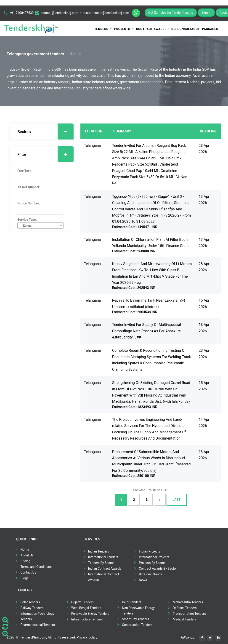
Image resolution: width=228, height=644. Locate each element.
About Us (27, 555)
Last (177, 500)
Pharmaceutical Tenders (38, 625)
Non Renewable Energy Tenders (138, 611)
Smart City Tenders (135, 619)
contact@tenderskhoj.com (59, 13)
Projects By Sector (152, 563)
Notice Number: (29, 203)
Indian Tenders (99, 551)
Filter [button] (45, 154)
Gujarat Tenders (82, 602)
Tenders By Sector (101, 563)
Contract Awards (151, 29)
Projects (122, 29)
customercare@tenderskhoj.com (106, 13)
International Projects (154, 557)
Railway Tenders (32, 608)
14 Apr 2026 (204, 423)
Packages (210, 29)
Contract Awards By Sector (158, 569)
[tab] (42, 131)
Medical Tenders (184, 619)
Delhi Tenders (132, 602)
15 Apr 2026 (204, 303)
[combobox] (40, 225)
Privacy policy (87, 637)
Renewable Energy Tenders (90, 614)
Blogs (24, 578)
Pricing (25, 561)
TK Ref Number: (29, 187)
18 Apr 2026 (204, 328)
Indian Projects (150, 551)
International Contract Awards (104, 577)
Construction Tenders (137, 625)
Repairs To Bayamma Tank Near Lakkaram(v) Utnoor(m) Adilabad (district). (149, 303)
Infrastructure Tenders (87, 619)
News (143, 580)
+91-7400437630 (21, 13)
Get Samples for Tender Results (171, 13)
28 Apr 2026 (204, 149)
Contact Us (28, 572)
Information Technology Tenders (37, 616)
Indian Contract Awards (105, 569)
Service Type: (27, 220)
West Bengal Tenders (86, 608)
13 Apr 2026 (204, 200)
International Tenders (103, 557)
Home (25, 550)
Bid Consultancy (186, 29)
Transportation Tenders (189, 614)
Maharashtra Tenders (188, 602)
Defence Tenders (185, 608)
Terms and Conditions (36, 567)
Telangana (92, 146)
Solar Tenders (30, 602)
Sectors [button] (45, 131)
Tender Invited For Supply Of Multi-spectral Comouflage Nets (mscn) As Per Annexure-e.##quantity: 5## (147, 331)
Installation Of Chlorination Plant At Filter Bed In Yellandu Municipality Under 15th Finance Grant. (151, 243)
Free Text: (24, 171)
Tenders (101, 29)
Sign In (206, 13)
